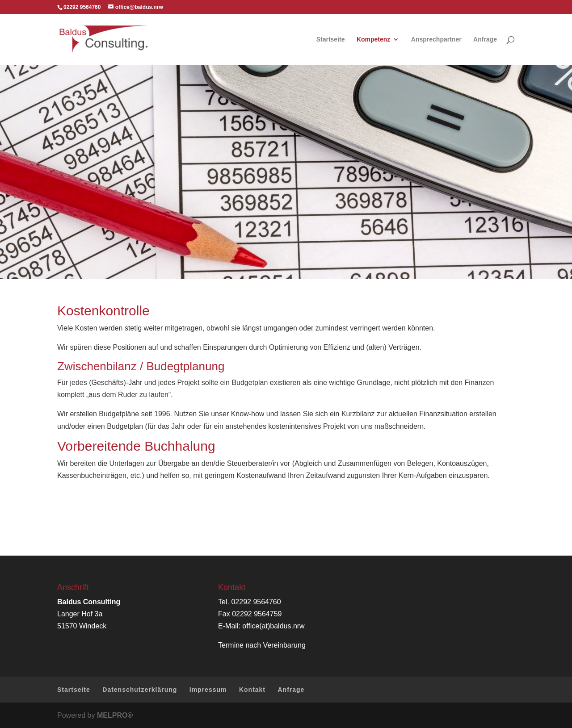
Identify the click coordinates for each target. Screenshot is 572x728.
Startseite (331, 40)
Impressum (208, 690)
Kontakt (252, 690)
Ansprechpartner (436, 40)
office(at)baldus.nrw (273, 626)
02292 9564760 (256, 602)
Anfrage (485, 40)
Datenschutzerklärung (140, 690)
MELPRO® (115, 715)
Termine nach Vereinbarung (262, 645)
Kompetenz (373, 40)
